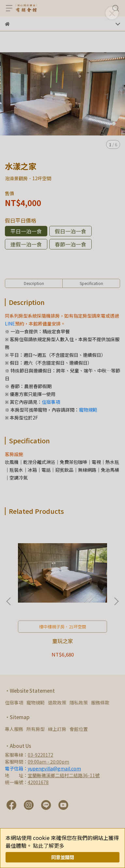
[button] (116, 601)
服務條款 (100, 702)
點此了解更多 (49, 845)
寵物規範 (88, 410)
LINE (10, 324)
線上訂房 (57, 729)
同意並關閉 (63, 857)
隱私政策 (79, 702)
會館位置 (79, 729)
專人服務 (14, 729)
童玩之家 (63, 641)
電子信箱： (43, 768)
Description (34, 283)
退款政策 (57, 702)
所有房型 (36, 729)
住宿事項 (51, 402)
